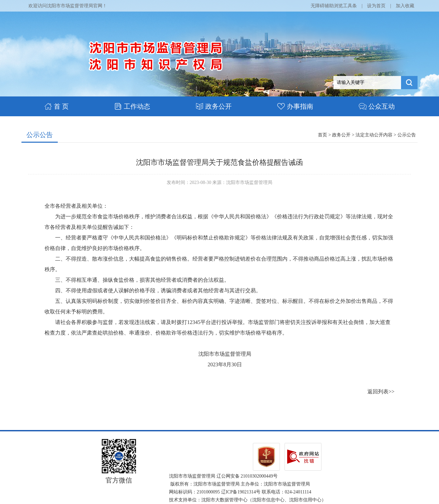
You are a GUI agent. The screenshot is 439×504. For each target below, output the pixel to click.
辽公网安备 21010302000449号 (247, 476)
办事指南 (295, 106)
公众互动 (377, 106)
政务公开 (214, 106)
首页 (322, 135)
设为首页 (376, 6)
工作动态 (132, 106)
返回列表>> (381, 392)
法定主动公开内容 (374, 135)
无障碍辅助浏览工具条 (334, 6)
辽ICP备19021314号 (241, 492)
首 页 (56, 106)
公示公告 (40, 135)
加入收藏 (405, 6)
